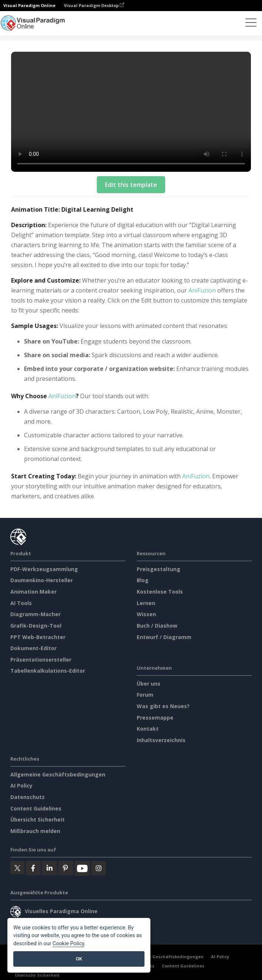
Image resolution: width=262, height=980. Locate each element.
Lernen (146, 603)
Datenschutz (28, 797)
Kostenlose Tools (160, 592)
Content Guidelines (36, 808)
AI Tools (21, 603)
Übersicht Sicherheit (38, 819)
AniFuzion (202, 290)
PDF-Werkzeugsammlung (44, 569)
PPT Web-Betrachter (38, 637)
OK (79, 959)
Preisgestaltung (159, 569)
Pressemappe (155, 718)
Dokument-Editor (33, 648)
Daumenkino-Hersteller (42, 580)
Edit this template (131, 185)
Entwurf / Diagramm (164, 637)
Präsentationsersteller (41, 660)
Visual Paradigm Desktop (94, 5)
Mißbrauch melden (35, 831)
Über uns (149, 684)
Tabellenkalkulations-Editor (48, 671)
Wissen (146, 614)
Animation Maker (33, 592)
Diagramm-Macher (35, 614)
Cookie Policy (68, 944)
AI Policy (21, 786)
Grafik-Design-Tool (36, 626)
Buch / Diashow (157, 626)
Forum (145, 695)
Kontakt (148, 729)
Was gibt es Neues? (163, 706)
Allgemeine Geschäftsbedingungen (58, 774)
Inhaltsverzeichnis (161, 740)
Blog (143, 580)
